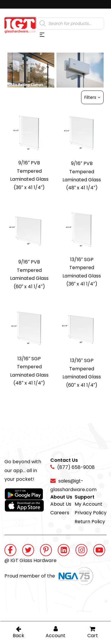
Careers (60, 513)
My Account (89, 504)
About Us (61, 504)
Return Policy (90, 522)
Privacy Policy (91, 513)
